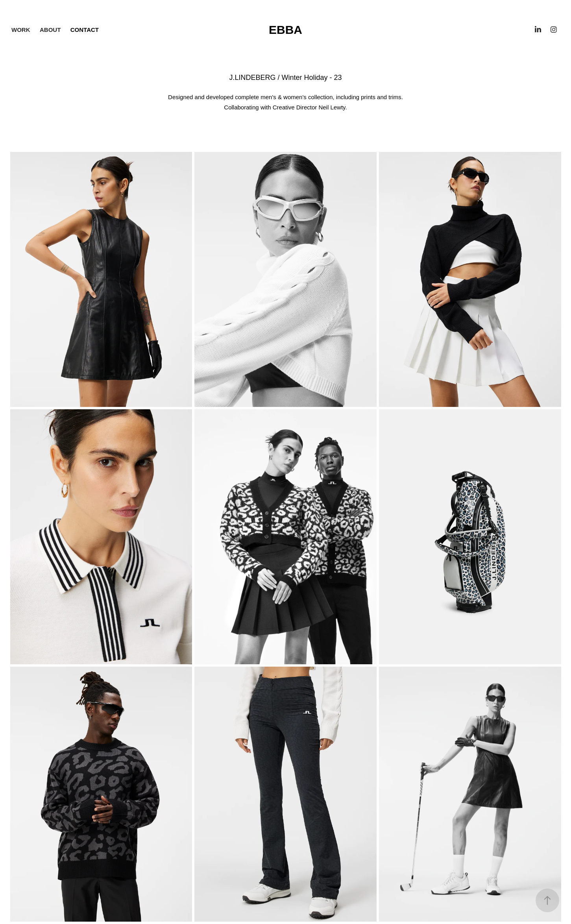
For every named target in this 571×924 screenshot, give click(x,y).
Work (21, 30)
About (50, 30)
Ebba (285, 30)
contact (85, 30)
